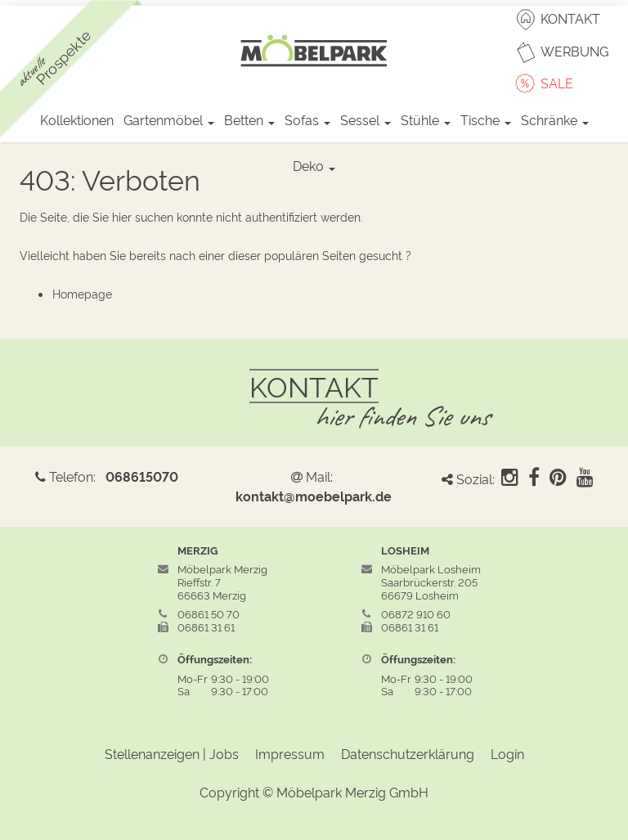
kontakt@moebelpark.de (314, 496)
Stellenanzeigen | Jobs (172, 753)
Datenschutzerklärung (408, 753)
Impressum (290, 753)
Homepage (82, 293)
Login (507, 753)
